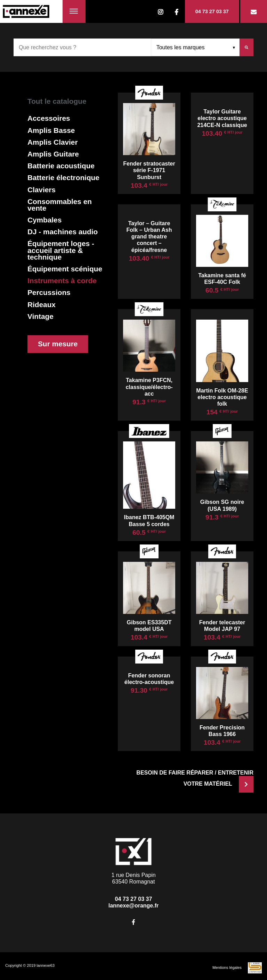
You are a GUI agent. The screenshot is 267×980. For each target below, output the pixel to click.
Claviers (42, 190)
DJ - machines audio (63, 232)
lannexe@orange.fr (134, 906)
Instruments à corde (62, 281)
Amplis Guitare (53, 154)
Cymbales (44, 220)
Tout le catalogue (57, 101)
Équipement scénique (65, 269)
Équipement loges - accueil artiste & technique (61, 250)
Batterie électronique (63, 178)
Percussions (49, 292)
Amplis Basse (51, 130)
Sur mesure (58, 344)
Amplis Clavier (52, 142)
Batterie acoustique (61, 166)
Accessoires (49, 118)
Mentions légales (227, 968)
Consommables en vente (60, 205)
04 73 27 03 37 (212, 11)
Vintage (41, 316)
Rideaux (42, 305)
